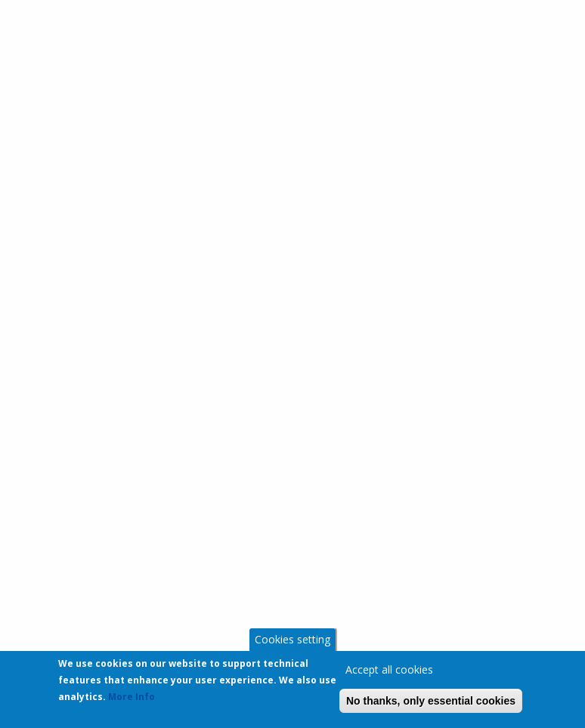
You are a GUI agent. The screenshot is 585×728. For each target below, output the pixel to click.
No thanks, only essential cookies (431, 704)
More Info (132, 700)
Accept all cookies (389, 672)
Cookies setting (292, 642)
